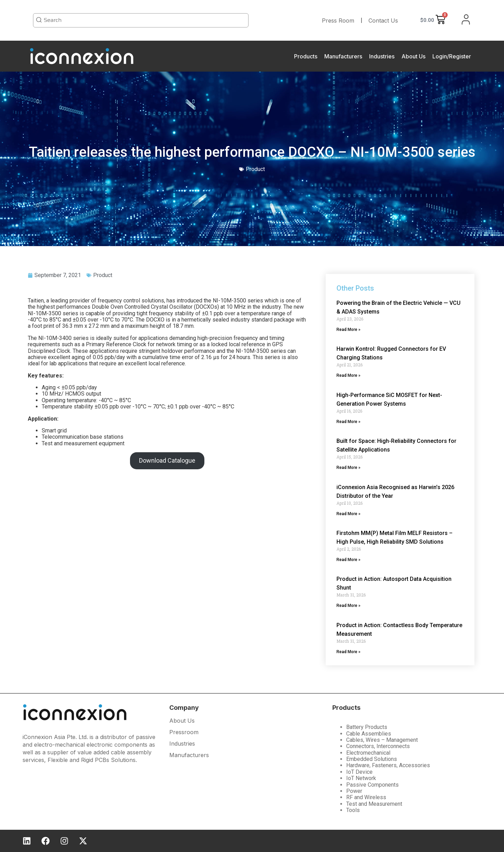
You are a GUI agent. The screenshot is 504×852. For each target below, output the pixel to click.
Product (103, 275)
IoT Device (359, 772)
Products (306, 56)
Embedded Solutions (372, 759)
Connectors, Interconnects (378, 746)
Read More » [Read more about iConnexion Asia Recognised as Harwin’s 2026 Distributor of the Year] (348, 514)
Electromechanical (368, 753)
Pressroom (184, 733)
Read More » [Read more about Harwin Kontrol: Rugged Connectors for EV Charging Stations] (348, 375)
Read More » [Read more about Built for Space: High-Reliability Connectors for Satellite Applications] (348, 468)
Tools (353, 810)
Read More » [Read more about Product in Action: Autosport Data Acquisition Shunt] (348, 606)
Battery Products (367, 727)
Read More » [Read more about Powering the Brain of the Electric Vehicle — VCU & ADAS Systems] (348, 330)
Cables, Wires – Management (382, 740)
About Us (413, 56)
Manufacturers (343, 56)
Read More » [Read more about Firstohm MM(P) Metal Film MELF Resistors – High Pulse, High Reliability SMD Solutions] (348, 560)
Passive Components (372, 785)
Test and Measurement (374, 804)
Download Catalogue (167, 460)
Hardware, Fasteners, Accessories (388, 765)
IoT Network (361, 778)
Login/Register (452, 56)
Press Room (338, 21)
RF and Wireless (366, 797)
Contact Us (383, 21)
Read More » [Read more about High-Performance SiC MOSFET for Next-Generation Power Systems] (348, 422)
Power (354, 791)
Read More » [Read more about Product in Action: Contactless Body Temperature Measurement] (348, 652)
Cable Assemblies (369, 734)
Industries (382, 56)
